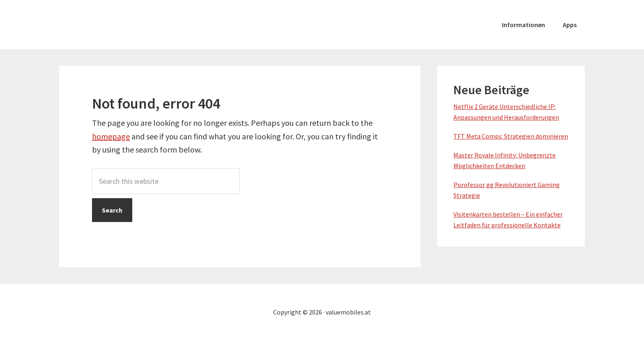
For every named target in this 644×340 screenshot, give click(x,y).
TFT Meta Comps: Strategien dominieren (511, 136)
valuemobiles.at (121, 25)
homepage (111, 136)
